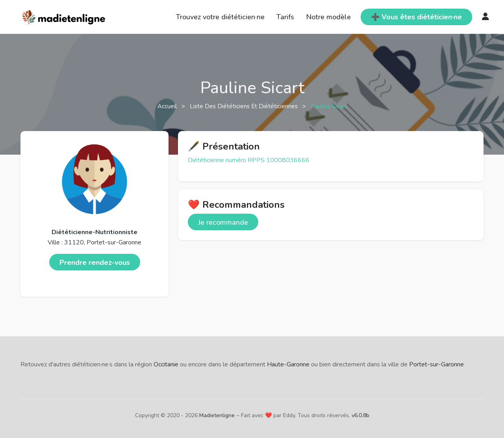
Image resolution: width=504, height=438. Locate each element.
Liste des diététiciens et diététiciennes (245, 106)
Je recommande (223, 222)
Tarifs (285, 17)
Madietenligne (217, 415)
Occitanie (166, 364)
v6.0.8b (360, 415)
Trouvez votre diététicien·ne (220, 17)
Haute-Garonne (288, 364)
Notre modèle (328, 17)
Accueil (168, 106)
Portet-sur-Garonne (436, 364)
